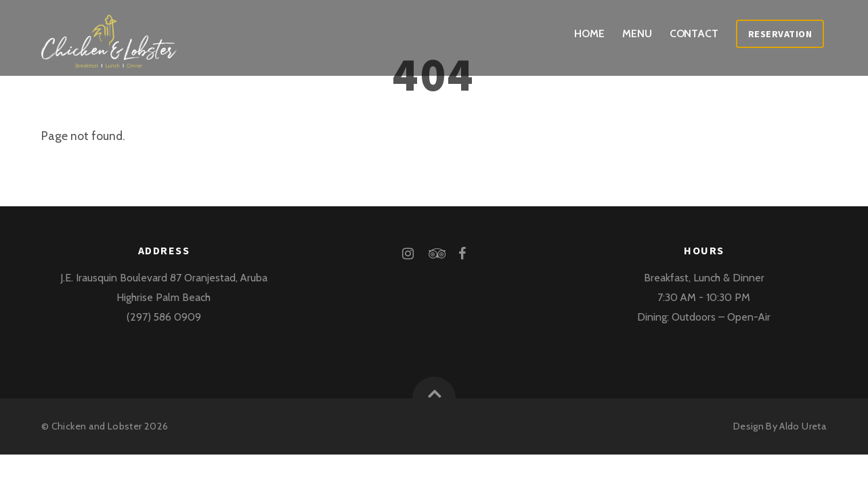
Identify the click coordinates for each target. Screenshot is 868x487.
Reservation (780, 34)
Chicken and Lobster (97, 426)
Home (589, 33)
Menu (637, 33)
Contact (694, 33)
